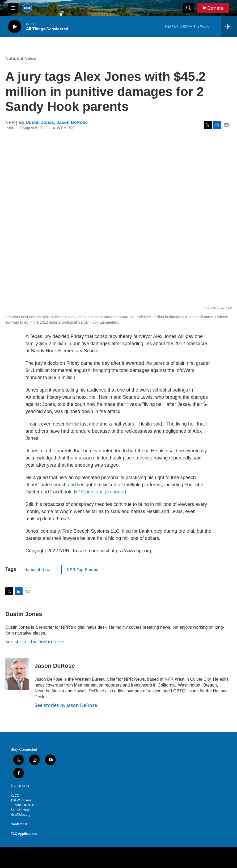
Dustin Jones (40, 122)
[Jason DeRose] (17, 674)
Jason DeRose (72, 122)
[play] (15, 27)
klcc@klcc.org (20, 815)
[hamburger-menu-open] (13, 8)
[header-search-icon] (189, 8)
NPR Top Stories (83, 570)
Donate (215, 8)
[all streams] (229, 27)
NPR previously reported (100, 492)
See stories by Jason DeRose (66, 705)
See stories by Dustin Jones (35, 641)
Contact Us (19, 824)
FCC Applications (24, 834)
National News (21, 58)
